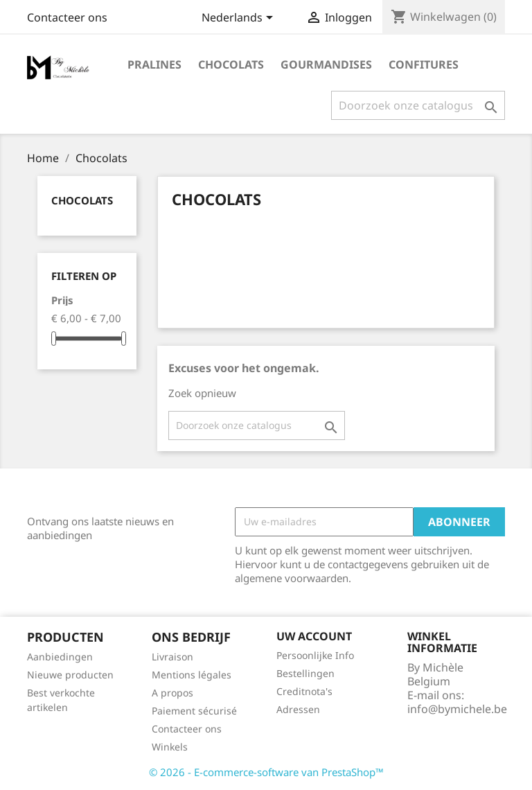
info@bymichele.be (457, 709)
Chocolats (231, 64)
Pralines (154, 64)
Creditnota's (304, 691)
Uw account (314, 636)
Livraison (172, 657)
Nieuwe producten (70, 675)
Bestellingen (305, 673)
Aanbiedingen (60, 657)
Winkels (170, 747)
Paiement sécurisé (194, 711)
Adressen (298, 709)
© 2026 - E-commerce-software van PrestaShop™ (266, 772)
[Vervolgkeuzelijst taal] (240, 19)
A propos (172, 693)
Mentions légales (192, 675)
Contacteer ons (67, 17)
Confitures (424, 64)
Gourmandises (326, 64)
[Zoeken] (418, 105)
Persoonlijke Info (315, 655)
